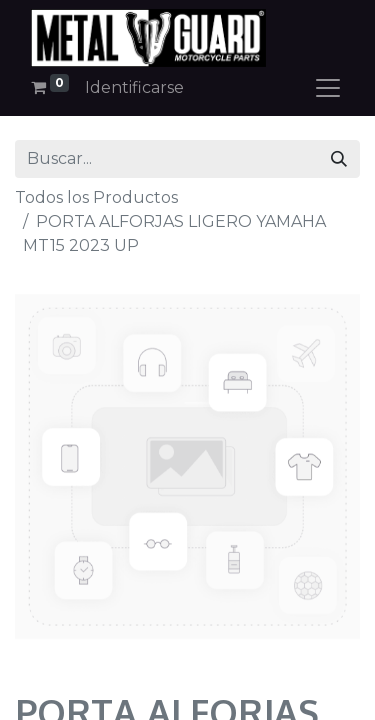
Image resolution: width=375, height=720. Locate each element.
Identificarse (134, 87)
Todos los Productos (96, 197)
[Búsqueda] (339, 159)
